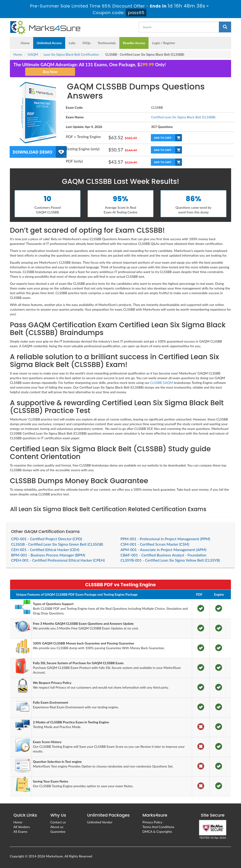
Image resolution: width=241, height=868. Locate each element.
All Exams (20, 831)
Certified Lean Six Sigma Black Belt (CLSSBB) (183, 117)
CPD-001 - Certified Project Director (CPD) (47, 539)
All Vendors (22, 827)
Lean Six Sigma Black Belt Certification (71, 54)
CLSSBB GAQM (162, 383)
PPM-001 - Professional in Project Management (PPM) (165, 539)
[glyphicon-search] (225, 27)
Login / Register (164, 43)
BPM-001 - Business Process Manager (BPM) (48, 555)
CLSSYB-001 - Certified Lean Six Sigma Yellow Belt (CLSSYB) (170, 560)
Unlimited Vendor (100, 822)
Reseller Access (134, 43)
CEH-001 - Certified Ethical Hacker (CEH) (45, 550)
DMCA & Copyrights (157, 831)
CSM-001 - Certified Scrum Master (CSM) (155, 544)
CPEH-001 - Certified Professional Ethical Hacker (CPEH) (58, 560)
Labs (72, 43)
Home (25, 43)
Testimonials (107, 43)
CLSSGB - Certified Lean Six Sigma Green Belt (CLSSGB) (57, 544)
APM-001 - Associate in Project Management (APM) (163, 550)
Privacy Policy (152, 822)
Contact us (58, 822)
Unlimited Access (49, 43)
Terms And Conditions (158, 827)
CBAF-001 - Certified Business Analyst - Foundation (163, 555)
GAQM (33, 54)
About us (57, 827)
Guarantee (58, 831)
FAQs (87, 43)
